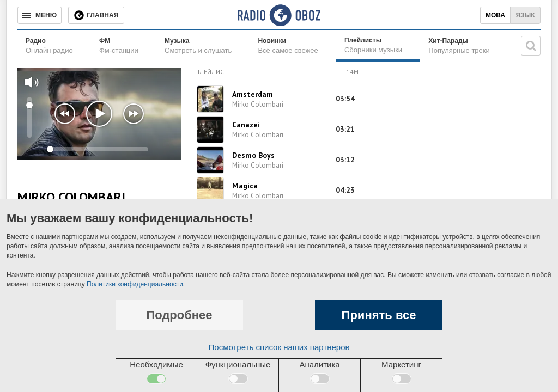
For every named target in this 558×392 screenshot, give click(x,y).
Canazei (246, 125)
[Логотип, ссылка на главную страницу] (279, 15)
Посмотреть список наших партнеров (279, 347)
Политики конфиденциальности (135, 284)
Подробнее (179, 315)
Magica (245, 186)
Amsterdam (253, 94)
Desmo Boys (253, 155)
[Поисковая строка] (531, 46)
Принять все (379, 315)
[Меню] (40, 15)
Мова (495, 15)
